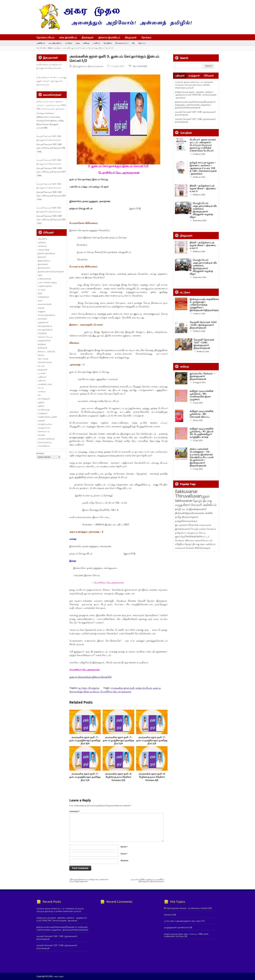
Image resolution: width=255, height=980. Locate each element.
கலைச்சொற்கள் (45, 304)
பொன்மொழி (44, 410)
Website (124, 860)
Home (50, 48)
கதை (78, 43)
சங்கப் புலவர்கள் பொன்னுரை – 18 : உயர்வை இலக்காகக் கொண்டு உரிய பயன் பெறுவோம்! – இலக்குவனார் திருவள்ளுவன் (202, 457)
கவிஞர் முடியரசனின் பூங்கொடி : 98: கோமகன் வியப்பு (201, 414)
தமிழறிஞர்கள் (44, 340)
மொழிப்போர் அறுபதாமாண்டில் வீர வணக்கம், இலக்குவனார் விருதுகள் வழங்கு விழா (203, 210)
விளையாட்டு (44, 431)
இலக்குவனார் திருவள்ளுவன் (88, 66)
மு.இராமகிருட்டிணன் (47, 417)
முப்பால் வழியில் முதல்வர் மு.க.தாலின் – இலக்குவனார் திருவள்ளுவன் (148, 880)
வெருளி (41, 435)
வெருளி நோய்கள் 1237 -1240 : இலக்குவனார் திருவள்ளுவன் (204, 344)
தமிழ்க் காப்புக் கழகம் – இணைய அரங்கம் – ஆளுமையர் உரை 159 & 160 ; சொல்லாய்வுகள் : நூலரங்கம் (51, 105)
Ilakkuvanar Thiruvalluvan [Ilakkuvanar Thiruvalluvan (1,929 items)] (188, 494)
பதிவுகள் (180, 76)
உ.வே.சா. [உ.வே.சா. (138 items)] (201, 533)
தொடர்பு (142, 43)
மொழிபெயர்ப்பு (45, 424)
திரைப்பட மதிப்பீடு (46, 351)
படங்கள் (42, 373)
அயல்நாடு (42, 239)
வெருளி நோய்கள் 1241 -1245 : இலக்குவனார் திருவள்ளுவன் (203, 325)
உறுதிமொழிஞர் (45, 286)
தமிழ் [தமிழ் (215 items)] (178, 517)
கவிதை (86, 43)
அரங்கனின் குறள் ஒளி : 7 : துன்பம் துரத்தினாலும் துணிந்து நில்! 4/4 (85, 740)
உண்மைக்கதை (44, 279)
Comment (75, 811)
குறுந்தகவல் (43, 322)
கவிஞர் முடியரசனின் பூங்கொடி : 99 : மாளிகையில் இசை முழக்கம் (201, 395)
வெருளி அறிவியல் (46, 439)
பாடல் (41, 388)
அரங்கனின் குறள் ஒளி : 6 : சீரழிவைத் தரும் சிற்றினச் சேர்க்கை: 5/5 (118, 777)
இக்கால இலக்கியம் (109, 37)
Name (124, 847)
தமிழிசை (42, 344)
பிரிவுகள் (209, 76)
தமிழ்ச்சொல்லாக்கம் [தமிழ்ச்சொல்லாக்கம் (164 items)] (186, 521)
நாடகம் (41, 366)
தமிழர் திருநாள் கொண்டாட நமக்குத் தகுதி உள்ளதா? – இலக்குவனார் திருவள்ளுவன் (52, 81)
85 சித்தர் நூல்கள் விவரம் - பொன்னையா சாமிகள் (186, 908)
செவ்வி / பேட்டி (45, 337)
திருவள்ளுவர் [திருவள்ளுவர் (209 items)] (190, 517)
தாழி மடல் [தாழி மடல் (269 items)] (182, 509)
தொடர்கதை (43, 359)
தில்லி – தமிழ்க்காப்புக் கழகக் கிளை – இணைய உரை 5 (203, 188)
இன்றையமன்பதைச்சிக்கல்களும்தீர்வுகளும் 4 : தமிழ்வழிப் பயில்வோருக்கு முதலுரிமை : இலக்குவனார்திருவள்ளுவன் (195, 105)
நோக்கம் (148, 38)
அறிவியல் (41, 43)
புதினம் (41, 402)
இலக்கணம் (43, 264)
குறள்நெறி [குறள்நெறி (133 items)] (180, 536)
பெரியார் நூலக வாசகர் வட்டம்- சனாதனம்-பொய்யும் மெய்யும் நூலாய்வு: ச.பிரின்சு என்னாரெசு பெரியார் (194, 85)
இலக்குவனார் (44, 268)
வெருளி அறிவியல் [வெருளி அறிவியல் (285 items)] (204, 505)
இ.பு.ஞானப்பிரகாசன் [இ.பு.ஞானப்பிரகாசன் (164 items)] (187, 525)
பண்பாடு (42, 380)
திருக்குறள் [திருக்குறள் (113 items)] (205, 548)
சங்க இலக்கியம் (68, 37)
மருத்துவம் (43, 413)
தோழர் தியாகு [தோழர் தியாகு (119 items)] (192, 544)
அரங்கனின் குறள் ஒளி (122, 688)
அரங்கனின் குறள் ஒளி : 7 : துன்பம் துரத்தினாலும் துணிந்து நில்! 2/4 (152, 740)
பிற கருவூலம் (44, 399)
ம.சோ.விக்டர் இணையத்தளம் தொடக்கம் (182, 921)
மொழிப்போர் (44, 428)
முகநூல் (41, 421)
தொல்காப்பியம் (45, 37)
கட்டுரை (69, 43)
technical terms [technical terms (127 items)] (194, 536)
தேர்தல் (41, 355)
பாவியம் (96, 43)
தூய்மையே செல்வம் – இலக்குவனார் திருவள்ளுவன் (202, 376)
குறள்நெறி (42, 319)
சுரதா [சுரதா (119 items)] (202, 544)
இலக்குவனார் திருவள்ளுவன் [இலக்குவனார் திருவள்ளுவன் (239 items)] (191, 511)
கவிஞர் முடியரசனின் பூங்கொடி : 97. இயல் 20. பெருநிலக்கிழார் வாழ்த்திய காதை (201, 433)
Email (124, 854)
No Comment (140, 66)
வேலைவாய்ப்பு (122, 43)
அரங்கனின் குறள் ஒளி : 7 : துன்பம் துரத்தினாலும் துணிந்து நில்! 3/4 (118, 740)
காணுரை (42, 311)
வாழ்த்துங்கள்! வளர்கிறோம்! (177, 927)
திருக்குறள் (88, 37)
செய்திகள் (108, 43)
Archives (40, 453)
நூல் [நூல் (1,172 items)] (206, 496)
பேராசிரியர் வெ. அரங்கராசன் (116, 691)
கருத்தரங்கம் (43, 297)
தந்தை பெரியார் (144, 688)
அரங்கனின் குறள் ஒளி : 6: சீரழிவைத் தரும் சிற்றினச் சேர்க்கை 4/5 (152, 777)
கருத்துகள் (194, 76)
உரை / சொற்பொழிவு (47, 282)
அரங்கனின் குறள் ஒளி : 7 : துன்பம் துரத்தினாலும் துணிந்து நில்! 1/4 (85, 777)
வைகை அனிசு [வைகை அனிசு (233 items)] (203, 513)
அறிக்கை (42, 242)
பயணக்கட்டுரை (45, 384)
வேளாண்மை (44, 446)
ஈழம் (40, 275)
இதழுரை (42, 257)
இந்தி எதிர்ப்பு (44, 261)
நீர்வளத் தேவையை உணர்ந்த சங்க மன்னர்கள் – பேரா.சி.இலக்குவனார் (89, 880)
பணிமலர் (42, 377)
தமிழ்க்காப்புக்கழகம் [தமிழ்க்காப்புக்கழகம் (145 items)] (185, 533)
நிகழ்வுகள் (131, 37)
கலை (40, 301)
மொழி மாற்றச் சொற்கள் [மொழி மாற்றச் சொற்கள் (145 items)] (204, 529)
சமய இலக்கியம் (55, 43)
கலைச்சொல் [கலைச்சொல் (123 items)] (201, 540)
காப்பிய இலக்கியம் (46, 315)
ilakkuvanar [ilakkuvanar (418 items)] (184, 501)
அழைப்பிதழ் (44, 250)
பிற (133, 43)
